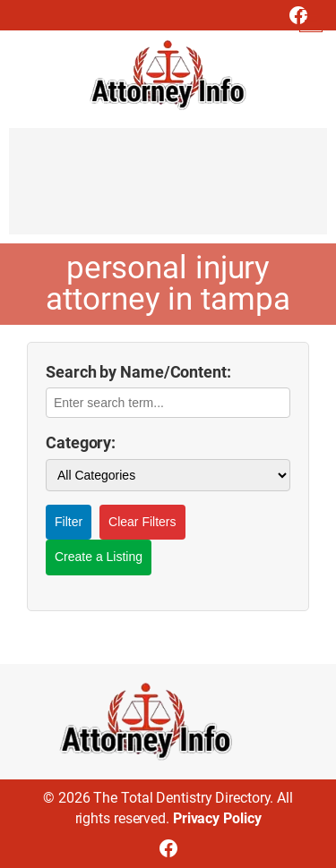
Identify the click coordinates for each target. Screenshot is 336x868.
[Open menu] (311, 21)
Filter (69, 522)
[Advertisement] (168, 190)
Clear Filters (142, 522)
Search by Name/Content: (138, 372)
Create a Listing (99, 557)
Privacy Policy (217, 818)
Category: (81, 443)
